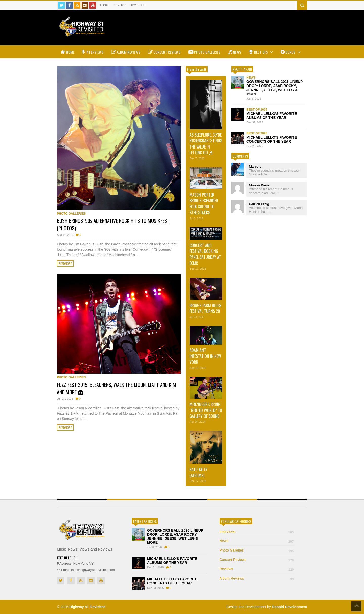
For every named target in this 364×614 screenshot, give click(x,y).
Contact (120, 5)
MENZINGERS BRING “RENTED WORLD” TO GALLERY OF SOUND (206, 410)
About (104, 5)
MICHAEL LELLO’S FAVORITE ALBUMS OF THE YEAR (272, 116)
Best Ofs (261, 52)
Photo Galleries (204, 52)
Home (67, 52)
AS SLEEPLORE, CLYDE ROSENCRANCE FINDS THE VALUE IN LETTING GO (206, 144)
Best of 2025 (257, 110)
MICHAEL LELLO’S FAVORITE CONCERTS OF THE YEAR (272, 139)
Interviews (93, 52)
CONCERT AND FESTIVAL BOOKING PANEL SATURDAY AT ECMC (205, 254)
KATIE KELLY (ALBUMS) (198, 472)
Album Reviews (126, 52)
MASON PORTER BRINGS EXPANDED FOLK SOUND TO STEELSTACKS (204, 204)
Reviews (257, 569)
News (235, 52)
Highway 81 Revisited (87, 607)
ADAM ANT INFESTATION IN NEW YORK (205, 356)
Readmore (65, 263)
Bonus (291, 52)
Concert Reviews (164, 52)
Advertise (138, 5)
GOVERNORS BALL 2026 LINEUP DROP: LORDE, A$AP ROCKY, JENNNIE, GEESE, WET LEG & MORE (275, 88)
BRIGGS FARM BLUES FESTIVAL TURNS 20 (205, 308)
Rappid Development (290, 607)
